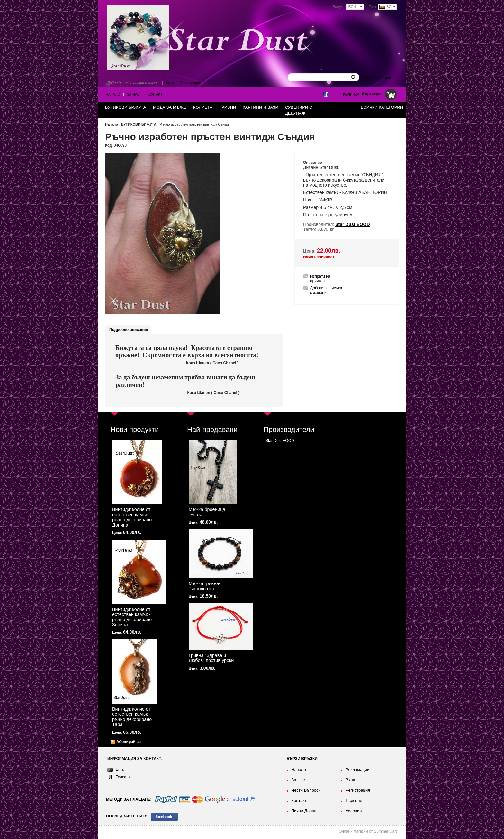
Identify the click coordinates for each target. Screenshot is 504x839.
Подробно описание (129, 330)
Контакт (155, 94)
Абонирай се (129, 742)
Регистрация (191, 83)
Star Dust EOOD (280, 441)
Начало (113, 94)
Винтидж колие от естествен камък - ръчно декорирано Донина (132, 517)
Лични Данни (304, 811)
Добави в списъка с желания (326, 290)
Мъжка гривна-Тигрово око (205, 586)
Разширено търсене (380, 78)
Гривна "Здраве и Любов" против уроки (211, 658)
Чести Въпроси (306, 790)
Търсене (354, 801)
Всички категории (382, 107)
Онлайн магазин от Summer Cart (368, 831)
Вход (170, 83)
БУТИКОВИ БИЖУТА (139, 124)
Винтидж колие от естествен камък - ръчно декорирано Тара (132, 717)
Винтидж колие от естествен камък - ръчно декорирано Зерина (132, 617)
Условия (354, 811)
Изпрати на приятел (320, 279)
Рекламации (357, 770)
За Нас (133, 94)
